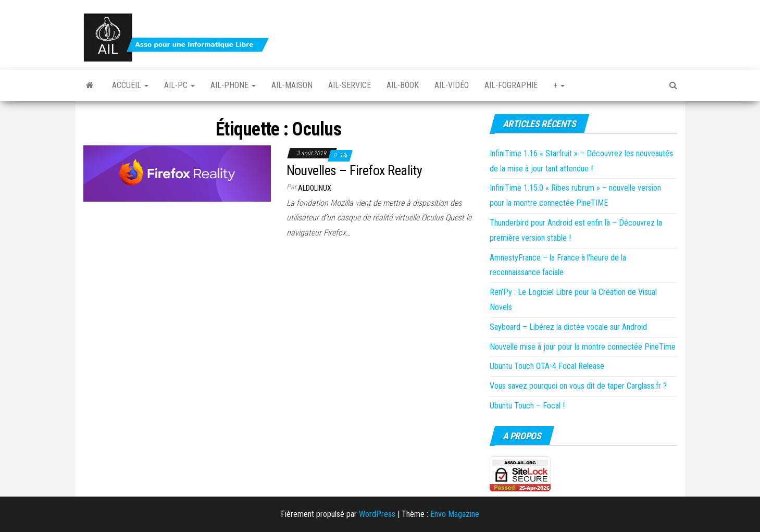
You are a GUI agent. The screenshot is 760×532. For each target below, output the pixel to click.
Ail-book (403, 85)
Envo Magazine (455, 514)
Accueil (130, 85)
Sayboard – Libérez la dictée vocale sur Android (568, 327)
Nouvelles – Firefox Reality (354, 170)
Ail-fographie (511, 85)
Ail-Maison (292, 85)
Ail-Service (350, 85)
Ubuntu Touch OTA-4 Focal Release (547, 366)
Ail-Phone (233, 85)
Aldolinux (315, 188)
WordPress (377, 514)
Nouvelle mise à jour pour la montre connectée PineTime (583, 347)
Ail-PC (179, 85)
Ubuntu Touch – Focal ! (527, 406)
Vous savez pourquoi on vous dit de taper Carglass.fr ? (578, 386)
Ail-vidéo (452, 85)
